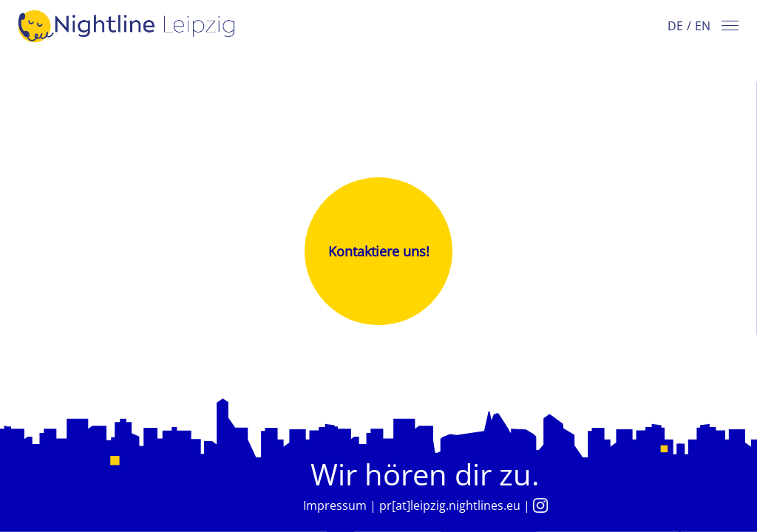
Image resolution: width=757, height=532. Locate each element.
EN (703, 26)
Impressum (335, 505)
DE (675, 26)
